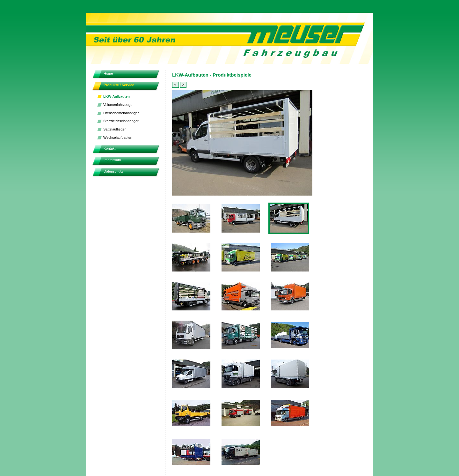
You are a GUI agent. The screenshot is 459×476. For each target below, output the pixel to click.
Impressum (112, 160)
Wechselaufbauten (118, 138)
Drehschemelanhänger (121, 113)
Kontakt (109, 148)
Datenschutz (113, 171)
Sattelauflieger (114, 129)
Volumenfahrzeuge (118, 105)
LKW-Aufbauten (117, 96)
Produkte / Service (119, 85)
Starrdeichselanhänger (121, 121)
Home (108, 73)
